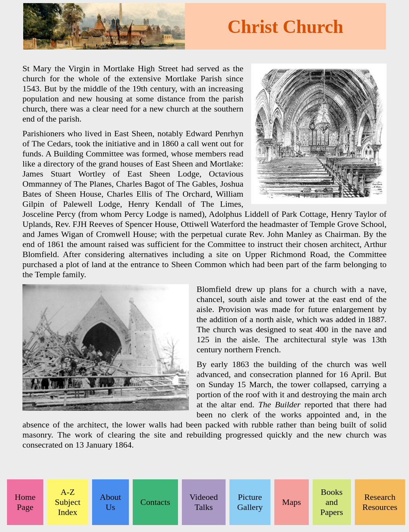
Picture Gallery (250, 502)
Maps (292, 502)
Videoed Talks (204, 502)
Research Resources (380, 502)
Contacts (155, 502)
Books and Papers (332, 502)
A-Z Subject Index (68, 502)
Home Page (25, 502)
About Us (110, 502)
